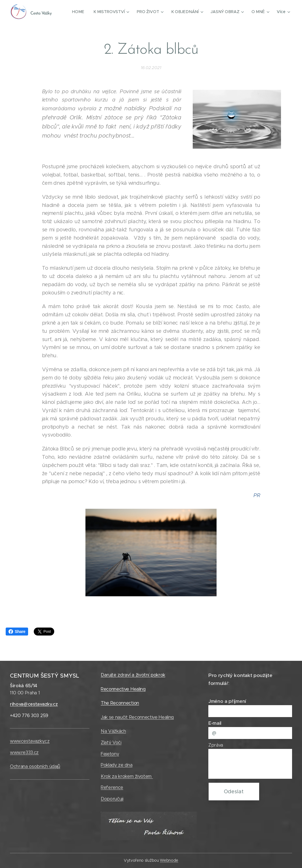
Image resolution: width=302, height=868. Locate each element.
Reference (112, 787)
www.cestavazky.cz (30, 741)
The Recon (112, 703)
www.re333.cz (24, 752)
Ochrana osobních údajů (35, 766)
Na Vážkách (113, 731)
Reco (106, 689)
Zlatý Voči (111, 743)
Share (17, 632)
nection (132, 703)
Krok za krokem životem (127, 776)
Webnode (169, 860)
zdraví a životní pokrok (142, 675)
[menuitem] (82, 12)
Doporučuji (112, 799)
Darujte (109, 675)
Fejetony (110, 754)
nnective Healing (129, 689)
